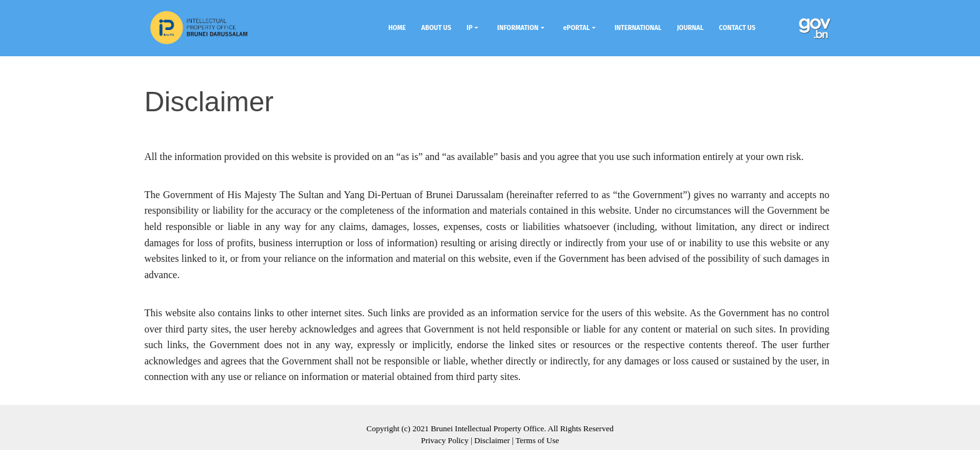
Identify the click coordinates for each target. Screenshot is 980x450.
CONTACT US (737, 28)
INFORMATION (518, 28)
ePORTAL (577, 28)
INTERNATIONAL (638, 28)
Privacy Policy (444, 440)
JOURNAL (690, 28)
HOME (397, 28)
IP (470, 28)
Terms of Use (537, 440)
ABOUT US (436, 28)
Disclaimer (492, 440)
